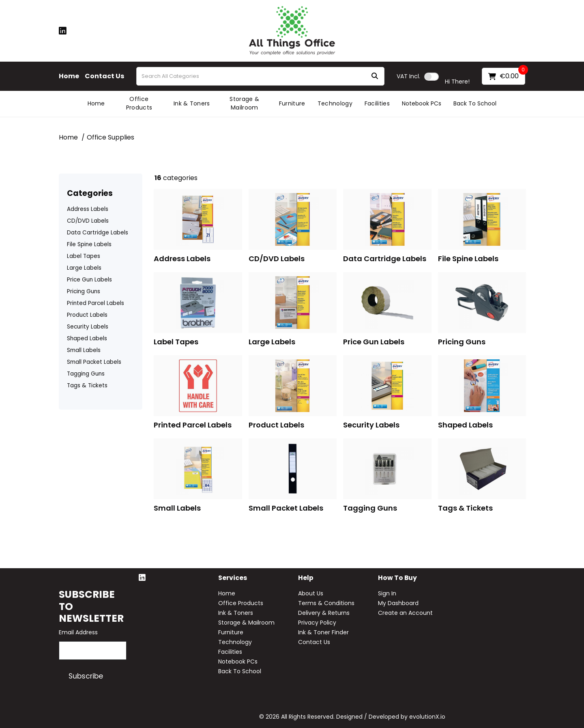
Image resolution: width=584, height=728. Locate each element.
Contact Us (104, 76)
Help (306, 578)
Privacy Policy (317, 623)
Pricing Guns (84, 291)
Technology (335, 103)
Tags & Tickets (87, 385)
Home (69, 76)
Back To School (475, 103)
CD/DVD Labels (88, 221)
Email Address (78, 632)
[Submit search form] (375, 76)
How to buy (397, 578)
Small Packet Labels (94, 362)
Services (233, 578)
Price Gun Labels (89, 280)
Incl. (408, 76)
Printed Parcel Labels (96, 303)
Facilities (377, 103)
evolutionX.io (427, 717)
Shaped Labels (87, 338)
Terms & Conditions (326, 603)
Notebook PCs (422, 103)
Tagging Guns (86, 374)
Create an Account (405, 613)
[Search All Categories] (260, 76)
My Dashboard (398, 603)
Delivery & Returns (324, 613)
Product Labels (87, 315)
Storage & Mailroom (244, 103)
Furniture (292, 103)
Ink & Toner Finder (323, 632)
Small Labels (84, 350)
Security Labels (88, 327)
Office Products (139, 103)
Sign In (387, 593)
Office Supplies (111, 137)
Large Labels (84, 268)
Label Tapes (84, 256)
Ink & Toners (192, 103)
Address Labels (88, 209)
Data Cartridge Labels (98, 233)
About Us (311, 593)
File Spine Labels (89, 244)
